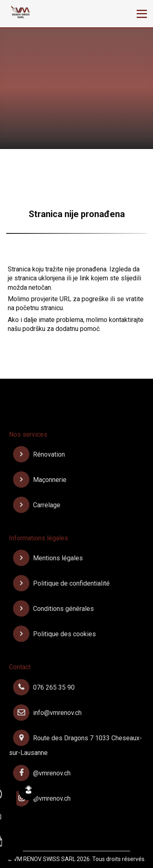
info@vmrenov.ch (47, 713)
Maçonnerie (40, 480)
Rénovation (39, 454)
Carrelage (37, 505)
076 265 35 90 (44, 687)
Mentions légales (48, 558)
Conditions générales (53, 609)
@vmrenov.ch (42, 773)
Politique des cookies (54, 634)
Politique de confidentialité (61, 583)
